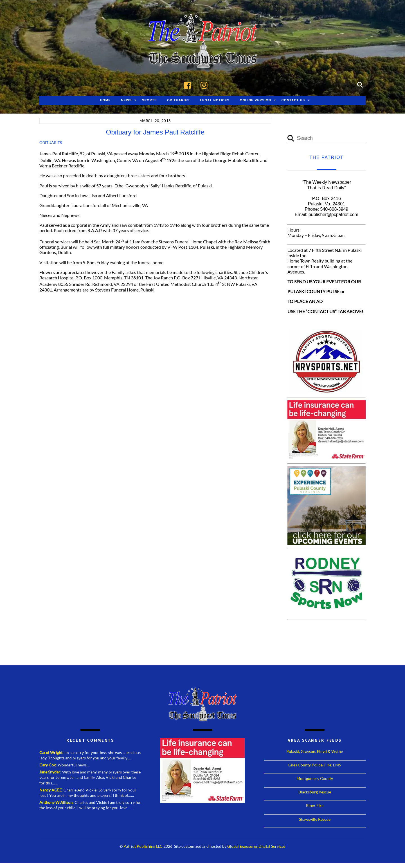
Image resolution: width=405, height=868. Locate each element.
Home (105, 100)
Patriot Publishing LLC (143, 847)
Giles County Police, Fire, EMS (315, 765)
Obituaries (178, 100)
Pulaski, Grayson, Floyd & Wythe (315, 752)
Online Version (256, 100)
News (126, 100)
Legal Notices (215, 100)
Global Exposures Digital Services (256, 847)
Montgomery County (315, 779)
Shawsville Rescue (315, 819)
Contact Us (293, 100)
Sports (149, 100)
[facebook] (189, 85)
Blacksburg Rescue (315, 792)
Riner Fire (315, 806)
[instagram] (205, 85)
